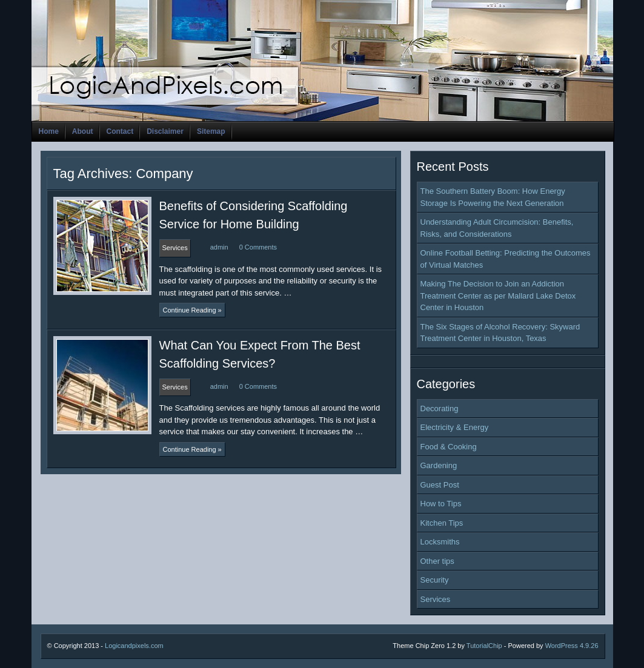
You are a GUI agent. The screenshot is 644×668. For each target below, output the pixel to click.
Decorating (440, 408)
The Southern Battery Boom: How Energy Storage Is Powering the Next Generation (493, 197)
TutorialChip (484, 646)
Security (435, 580)
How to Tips (441, 504)
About (83, 131)
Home (49, 131)
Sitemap (211, 131)
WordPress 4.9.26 (572, 646)
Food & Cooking (449, 447)
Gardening (439, 465)
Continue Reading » (192, 310)
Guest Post (440, 485)
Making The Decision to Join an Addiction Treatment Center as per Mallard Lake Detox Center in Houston (498, 296)
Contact (120, 131)
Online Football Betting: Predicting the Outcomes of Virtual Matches (506, 259)
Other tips (437, 561)
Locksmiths (440, 542)
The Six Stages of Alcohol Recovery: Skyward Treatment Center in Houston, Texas (500, 333)
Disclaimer (165, 131)
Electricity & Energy (455, 427)
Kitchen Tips (442, 523)
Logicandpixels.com (134, 646)
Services (436, 599)
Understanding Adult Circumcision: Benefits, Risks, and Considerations (497, 228)
